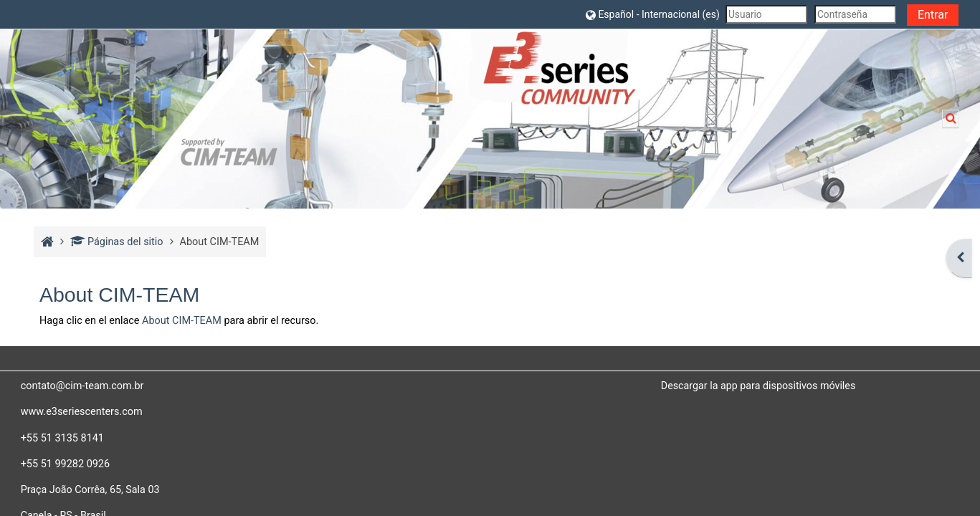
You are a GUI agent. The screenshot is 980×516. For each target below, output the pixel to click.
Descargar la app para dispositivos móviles (758, 386)
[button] (652, 14)
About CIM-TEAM (182, 321)
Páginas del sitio (116, 242)
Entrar (933, 15)
